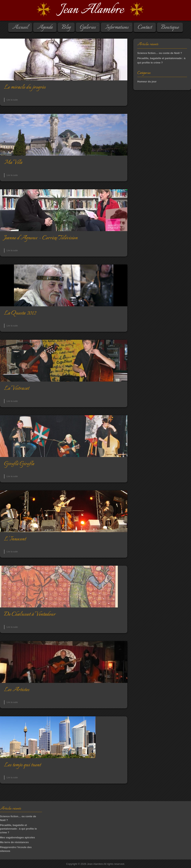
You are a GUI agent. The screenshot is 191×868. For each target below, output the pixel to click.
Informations (116, 27)
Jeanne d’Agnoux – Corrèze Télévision (41, 238)
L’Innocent (15, 539)
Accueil (20, 27)
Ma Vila (13, 163)
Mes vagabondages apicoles (18, 837)
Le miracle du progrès (25, 87)
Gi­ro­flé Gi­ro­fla (19, 464)
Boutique (170, 27)
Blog (66, 27)
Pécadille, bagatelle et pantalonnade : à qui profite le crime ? (18, 829)
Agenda (45, 27)
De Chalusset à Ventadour (30, 614)
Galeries (87, 27)
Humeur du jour (147, 82)
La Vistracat (17, 388)
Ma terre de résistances (14, 842)
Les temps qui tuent (22, 765)
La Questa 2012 (20, 313)
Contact (145, 27)
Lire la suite (12, 100)
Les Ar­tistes (17, 690)
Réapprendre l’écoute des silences (16, 849)
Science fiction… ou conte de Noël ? (160, 53)
